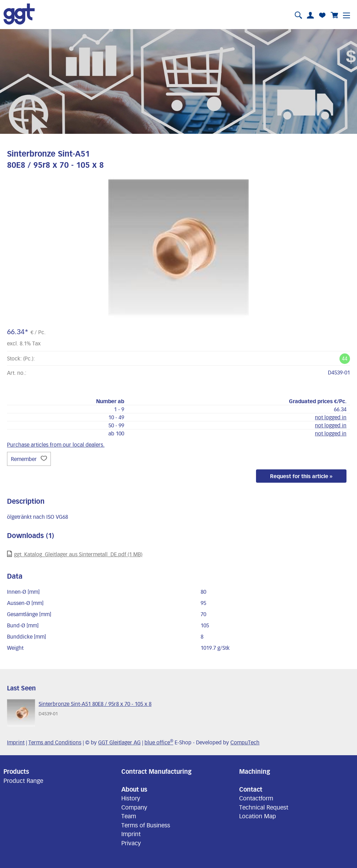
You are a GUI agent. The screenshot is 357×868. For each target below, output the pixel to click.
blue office (159, 742)
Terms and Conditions (55, 742)
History (131, 798)
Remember (29, 459)
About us (134, 789)
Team (129, 816)
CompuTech (245, 742)
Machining (255, 771)
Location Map (258, 816)
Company (134, 807)
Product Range (23, 780)
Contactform (256, 798)
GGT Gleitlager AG (119, 742)
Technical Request (264, 807)
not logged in (331, 417)
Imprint (16, 742)
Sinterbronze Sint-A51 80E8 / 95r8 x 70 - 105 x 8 (95, 704)
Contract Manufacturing (156, 771)
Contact (251, 789)
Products (16, 771)
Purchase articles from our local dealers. (56, 445)
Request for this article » (301, 476)
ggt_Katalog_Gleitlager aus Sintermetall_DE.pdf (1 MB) (75, 554)
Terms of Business (146, 825)
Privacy (131, 843)
